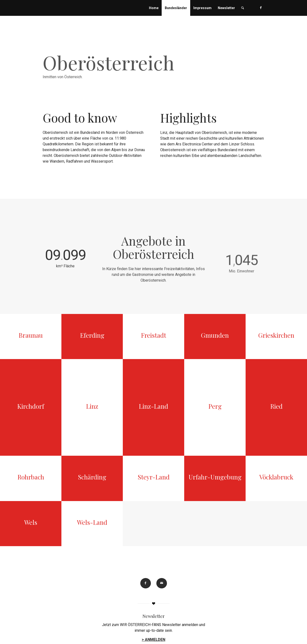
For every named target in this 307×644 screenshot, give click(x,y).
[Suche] (243, 8)
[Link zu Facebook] (261, 8)
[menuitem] (154, 8)
